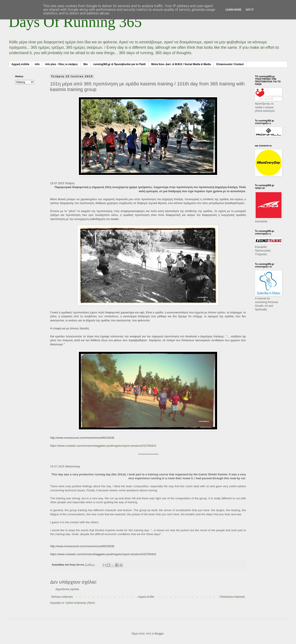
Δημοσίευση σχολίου (67, 589)
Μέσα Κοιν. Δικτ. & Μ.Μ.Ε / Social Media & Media (181, 64)
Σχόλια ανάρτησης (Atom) (80, 603)
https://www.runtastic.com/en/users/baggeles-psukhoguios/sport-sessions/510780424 (103, 446)
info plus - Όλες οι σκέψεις (61, 64)
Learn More (234, 10)
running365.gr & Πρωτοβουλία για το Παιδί (119, 64)
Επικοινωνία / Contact (230, 64)
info (37, 64)
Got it (250, 10)
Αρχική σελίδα (20, 64)
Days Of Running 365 (75, 22)
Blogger (159, 634)
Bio (85, 64)
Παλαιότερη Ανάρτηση (232, 597)
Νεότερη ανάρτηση (62, 597)
